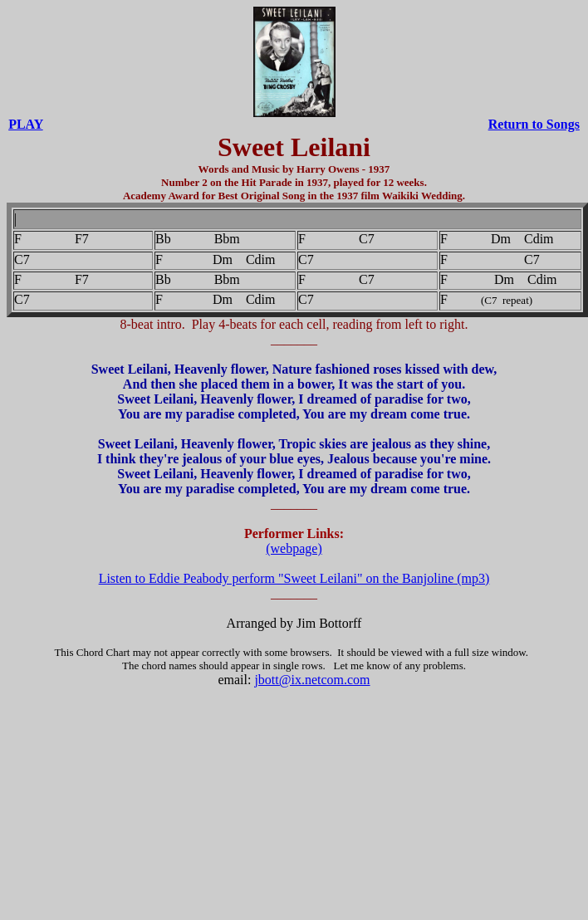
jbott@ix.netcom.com (312, 680)
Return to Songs (534, 124)
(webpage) (294, 548)
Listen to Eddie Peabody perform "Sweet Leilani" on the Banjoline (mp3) (294, 578)
